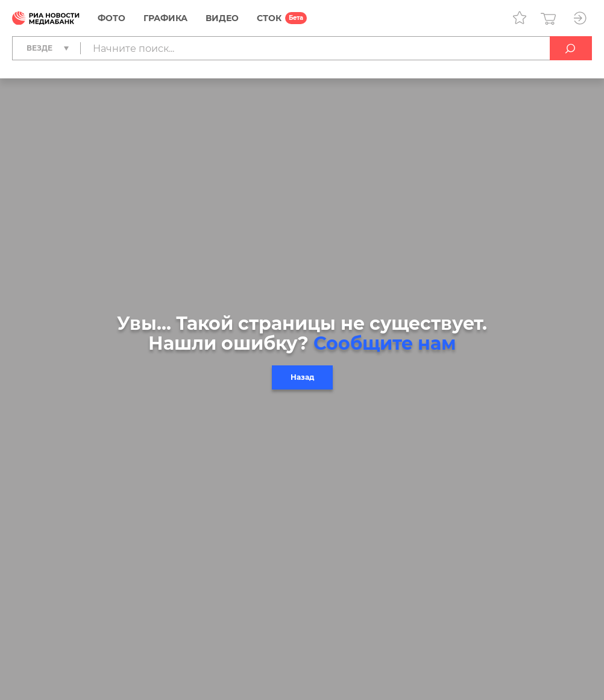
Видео (222, 18)
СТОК (269, 18)
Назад (302, 377)
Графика (165, 18)
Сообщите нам (385, 343)
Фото (112, 18)
